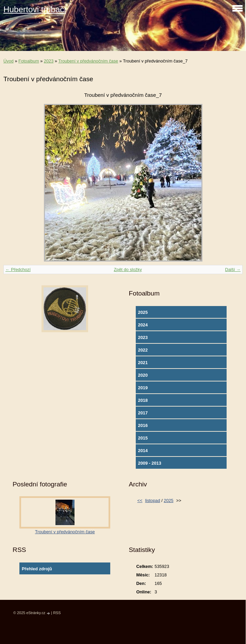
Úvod (9, 61)
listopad (152, 500)
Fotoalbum (29, 61)
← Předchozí (18, 270)
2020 (143, 375)
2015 (143, 438)
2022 (143, 350)
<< (140, 500)
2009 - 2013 (150, 463)
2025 (143, 312)
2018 (143, 400)
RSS (57, 613)
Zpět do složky (128, 270)
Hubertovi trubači (35, 9)
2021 (143, 363)
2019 (143, 388)
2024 (143, 325)
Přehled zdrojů (37, 569)
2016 (143, 425)
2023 (49, 61)
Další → (233, 270)
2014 (143, 451)
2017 (143, 413)
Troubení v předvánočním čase (88, 61)
